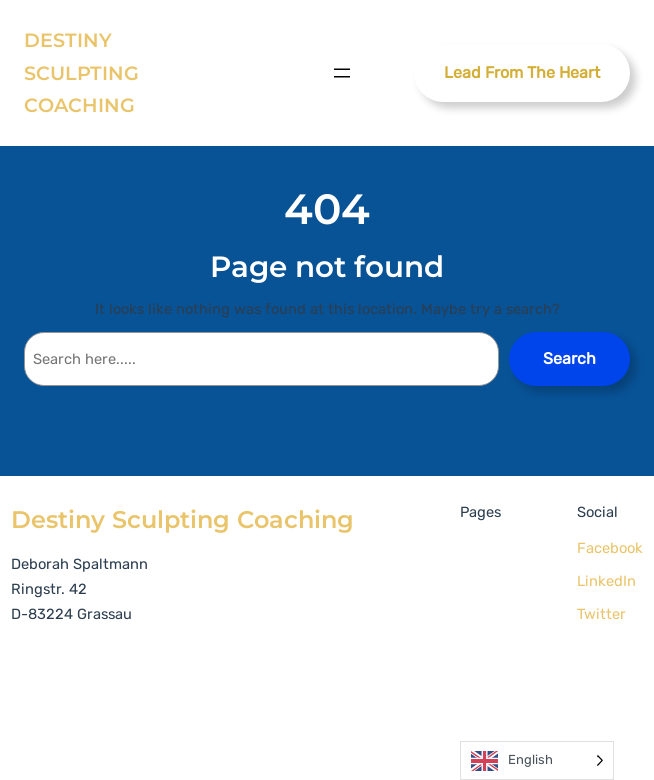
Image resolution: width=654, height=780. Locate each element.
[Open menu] (342, 73)
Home (484, 551)
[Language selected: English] (537, 760)
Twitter (601, 614)
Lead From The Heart (522, 72)
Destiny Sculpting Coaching (81, 72)
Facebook (610, 548)
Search (569, 358)
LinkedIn (606, 581)
